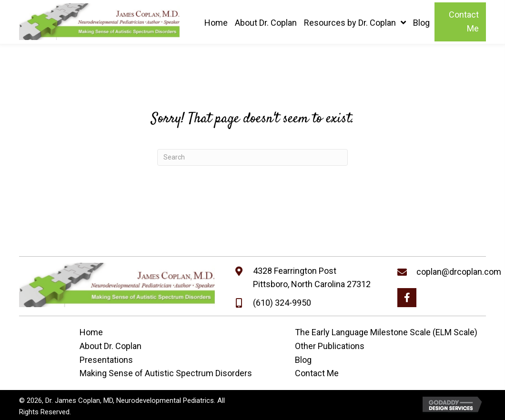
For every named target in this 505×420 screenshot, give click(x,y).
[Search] (252, 157)
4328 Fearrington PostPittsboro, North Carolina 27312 (312, 278)
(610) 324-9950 (282, 303)
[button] (407, 298)
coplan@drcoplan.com (459, 272)
